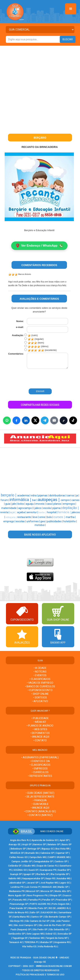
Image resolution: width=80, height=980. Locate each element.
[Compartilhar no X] (35, 420)
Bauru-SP (67, 844)
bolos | (22, 504)
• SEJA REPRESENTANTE (40, 797)
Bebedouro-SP (18, 849)
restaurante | (25, 517)
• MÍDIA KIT (40, 722)
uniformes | (33, 521)
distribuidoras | (58, 495)
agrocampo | (26, 508)
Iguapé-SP (29, 874)
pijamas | (44, 495)
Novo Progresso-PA (37, 896)
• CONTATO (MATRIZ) (40, 815)
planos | (58, 504)
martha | (71, 517)
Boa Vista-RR (63, 849)
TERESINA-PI (31, 942)
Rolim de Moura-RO (18, 913)
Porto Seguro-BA (61, 904)
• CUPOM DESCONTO (40, 690)
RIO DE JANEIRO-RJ (59, 908)
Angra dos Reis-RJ (20, 840)
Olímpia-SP (55, 896)
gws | (44, 521)
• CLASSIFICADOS (40, 679)
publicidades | (55, 521)
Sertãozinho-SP (17, 934)
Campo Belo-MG (38, 857)
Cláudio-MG (29, 866)
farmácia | (65, 512)
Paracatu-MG (20, 900)
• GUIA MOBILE (40, 804)
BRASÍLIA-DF (17, 853)
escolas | (21, 521)
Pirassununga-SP (19, 904)
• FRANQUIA (40, 800)
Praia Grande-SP (18, 908)
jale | (15, 504)
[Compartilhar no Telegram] (45, 420)
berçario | (9, 495)
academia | (24, 495)
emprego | (10, 521)
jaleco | (39, 508)
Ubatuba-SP (46, 942)
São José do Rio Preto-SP (52, 925)
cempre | (66, 500)
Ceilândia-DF (15, 866)
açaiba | (22, 512)
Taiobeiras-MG (37, 938)
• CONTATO (40, 740)
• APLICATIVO (40, 701)
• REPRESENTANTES (40, 776)
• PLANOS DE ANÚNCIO (40, 726)
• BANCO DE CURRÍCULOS (40, 686)
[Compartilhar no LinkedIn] (26, 420)
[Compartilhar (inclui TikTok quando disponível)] (73, 420)
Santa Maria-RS (21, 917)
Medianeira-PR (17, 891)
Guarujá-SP (16, 874)
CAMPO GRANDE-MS (59, 857)
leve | (36, 517)
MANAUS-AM (49, 887)
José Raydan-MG (49, 883)
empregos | (69, 504)
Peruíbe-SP (48, 900)
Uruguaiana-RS (62, 942)
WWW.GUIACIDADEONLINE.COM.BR (54, 966)
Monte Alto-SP (62, 891)
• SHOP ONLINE (40, 694)
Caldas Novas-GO (19, 857)
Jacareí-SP (33, 883)
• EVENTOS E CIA (40, 761)
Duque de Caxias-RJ (47, 866)
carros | (71, 495)
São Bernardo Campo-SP (57, 917)
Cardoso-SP (61, 861)
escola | (48, 508)
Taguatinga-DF (20, 938)
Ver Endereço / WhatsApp (39, 246)
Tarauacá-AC (16, 942)
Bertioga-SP (34, 849)
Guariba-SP (64, 870)
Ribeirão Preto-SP (38, 908)
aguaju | (31, 504)
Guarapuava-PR (48, 870)
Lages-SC (65, 883)
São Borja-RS (17, 921)
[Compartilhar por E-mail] (54, 420)
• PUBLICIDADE (40, 718)
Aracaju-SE (15, 844)
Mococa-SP (47, 891)
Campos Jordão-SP (22, 861)
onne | (43, 517)
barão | (43, 512)
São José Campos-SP (25, 925)
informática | (21, 500)
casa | (50, 504)
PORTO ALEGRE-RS (40, 904)
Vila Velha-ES (29, 947)
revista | (5, 512)
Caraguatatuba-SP (43, 861)
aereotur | (33, 512)
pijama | (57, 508)
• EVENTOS (40, 675)
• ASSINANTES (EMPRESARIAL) (40, 757)
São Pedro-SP (40, 930)
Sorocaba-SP (65, 934)
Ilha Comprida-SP (60, 874)
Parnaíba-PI (34, 900)
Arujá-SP (27, 844)
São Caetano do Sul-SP (37, 921)
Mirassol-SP (33, 891)
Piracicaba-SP (63, 900)
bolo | (50, 517)
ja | (77, 495)
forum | (5, 500)
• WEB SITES (40, 729)
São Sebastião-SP (59, 930)
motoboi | (40, 525)
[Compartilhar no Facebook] (16, 420)
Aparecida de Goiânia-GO (45, 840)
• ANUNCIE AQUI (40, 737)
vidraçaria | (11, 517)
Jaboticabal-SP (17, 883)
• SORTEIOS (40, 698)
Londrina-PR (17, 887)
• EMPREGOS (40, 769)
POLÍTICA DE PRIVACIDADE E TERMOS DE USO (40, 975)
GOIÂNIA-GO (20, 870)
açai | (13, 512)
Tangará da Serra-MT (57, 938)
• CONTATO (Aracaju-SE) (40, 811)
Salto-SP (35, 913)
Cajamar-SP (62, 853)
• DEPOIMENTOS (40, 733)
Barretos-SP (40, 844)
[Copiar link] (64, 420)
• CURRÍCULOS (40, 772)
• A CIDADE (40, 668)
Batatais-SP (54, 844)
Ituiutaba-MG (64, 879)
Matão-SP (63, 887)
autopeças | (49, 500)
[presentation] (32, 379)
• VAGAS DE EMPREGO (40, 683)
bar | (35, 500)
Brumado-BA (32, 853)
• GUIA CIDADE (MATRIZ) (40, 793)
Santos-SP (37, 917)
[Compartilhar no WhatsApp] (7, 420)
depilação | (71, 508)
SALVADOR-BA (49, 913)
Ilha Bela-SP (43, 874)
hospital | (52, 512)
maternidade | (10, 508)
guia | (9, 504)
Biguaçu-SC (48, 849)
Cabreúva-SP (47, 853)
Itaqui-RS (50, 879)
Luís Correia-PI (33, 887)
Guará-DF (33, 870)
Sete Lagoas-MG (35, 934)
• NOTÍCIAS (40, 672)
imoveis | (41, 504)
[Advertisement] (40, 87)
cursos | (60, 517)
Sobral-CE (51, 934)
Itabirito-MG (15, 879)
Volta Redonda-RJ (47, 947)
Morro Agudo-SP (17, 896)
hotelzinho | (70, 521)
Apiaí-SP (64, 840)
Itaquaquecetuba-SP (33, 879)
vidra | (34, 495)
